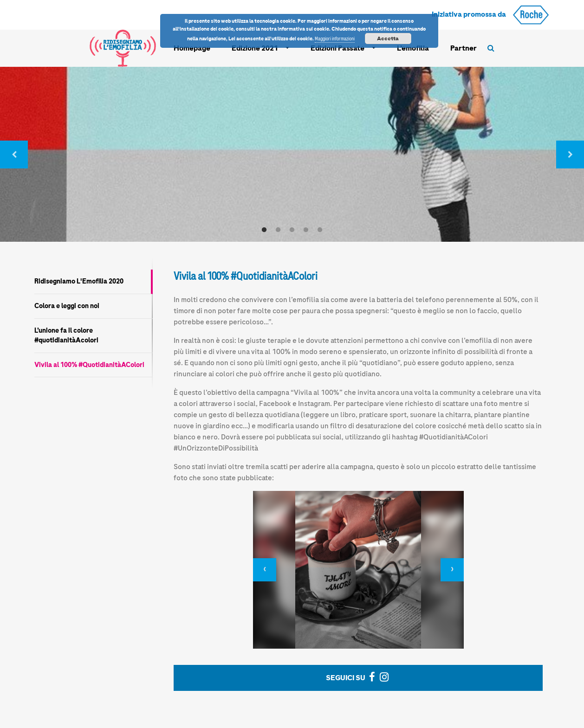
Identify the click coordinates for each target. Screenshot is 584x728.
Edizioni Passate (337, 48)
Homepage (192, 48)
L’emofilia (413, 48)
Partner (464, 48)
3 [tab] (292, 230)
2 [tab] (278, 230)
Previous (14, 155)
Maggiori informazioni (335, 39)
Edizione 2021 (255, 48)
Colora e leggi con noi (67, 306)
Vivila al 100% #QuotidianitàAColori (89, 365)
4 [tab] (306, 230)
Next (570, 155)
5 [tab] (320, 230)
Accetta (388, 39)
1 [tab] (264, 230)
